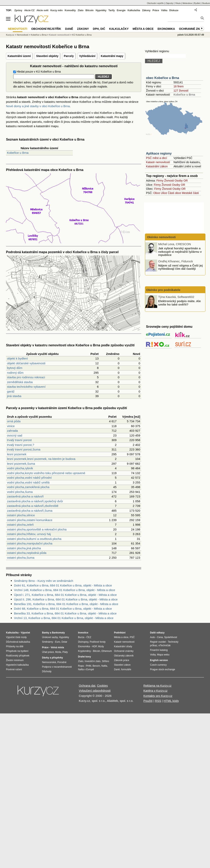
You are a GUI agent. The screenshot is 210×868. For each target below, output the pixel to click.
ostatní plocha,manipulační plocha (30, 543)
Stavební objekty (47, 56)
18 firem (178, 86)
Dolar (64, 642)
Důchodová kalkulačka (18, 642)
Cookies (102, 686)
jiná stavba (14, 396)
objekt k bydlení (17, 358)
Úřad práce (48, 652)
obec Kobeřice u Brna (162, 78)
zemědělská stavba (20, 382)
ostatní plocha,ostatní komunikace (30, 520)
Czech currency (158, 665)
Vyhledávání (87, 56)
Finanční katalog (159, 650)
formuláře (126, 669)
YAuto (178, 3)
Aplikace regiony (159, 153)
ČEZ (89, 637)
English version (159, 660)
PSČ (132, 637)
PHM (88, 666)
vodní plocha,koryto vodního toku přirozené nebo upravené (46, 473)
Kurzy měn (56, 10)
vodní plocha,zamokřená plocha (28, 487)
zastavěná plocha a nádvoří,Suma (30, 511)
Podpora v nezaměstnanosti (57, 667)
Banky (46, 633)
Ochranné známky (193, 29)
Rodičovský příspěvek (18, 656)
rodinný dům (15, 373)
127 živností (181, 91)
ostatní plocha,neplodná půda (27, 553)
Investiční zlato (92, 661)
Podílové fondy (97, 642)
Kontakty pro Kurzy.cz (158, 696)
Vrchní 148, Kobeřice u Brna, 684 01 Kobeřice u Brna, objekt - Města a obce (65, 590)
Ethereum (107, 651)
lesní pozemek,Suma (21, 464)
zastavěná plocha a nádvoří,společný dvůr (35, 501)
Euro (57, 642)
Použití (148, 701)
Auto (152, 637)
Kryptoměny (84, 651)
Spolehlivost (171, 637)
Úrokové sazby (50, 637)
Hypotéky (101, 10)
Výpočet (25, 633)
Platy (65, 652)
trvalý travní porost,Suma (24, 449)
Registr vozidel (158, 642)
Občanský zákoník (124, 656)
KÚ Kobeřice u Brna (82, 35)
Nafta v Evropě (86, 669)
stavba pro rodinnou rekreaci (26, 377)
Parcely (69, 56)
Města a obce (143, 29)
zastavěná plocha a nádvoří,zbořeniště (33, 506)
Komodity (70, 10)
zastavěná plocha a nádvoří (25, 496)
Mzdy (101, 646)
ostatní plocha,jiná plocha (24, 548)
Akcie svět (42, 10)
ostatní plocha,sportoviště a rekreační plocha (37, 529)
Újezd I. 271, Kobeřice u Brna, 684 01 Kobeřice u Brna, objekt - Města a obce (65, 595)
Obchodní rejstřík (155, 3)
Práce (156, 10)
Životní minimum (15, 660)
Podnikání (120, 633)
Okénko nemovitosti (161, 237)
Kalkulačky (119, 29)
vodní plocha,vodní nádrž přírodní (29, 478)
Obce (157, 193)
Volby (153, 655)
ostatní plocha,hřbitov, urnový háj (29, 534)
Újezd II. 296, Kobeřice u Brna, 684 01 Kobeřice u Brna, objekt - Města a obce (66, 599)
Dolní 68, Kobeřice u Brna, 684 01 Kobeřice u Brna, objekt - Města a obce (63, 609)
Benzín (96, 666)
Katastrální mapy (112, 56)
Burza (81, 637)
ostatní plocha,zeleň (20, 525)
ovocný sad (15, 435)
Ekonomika (166, 29)
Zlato (81, 10)
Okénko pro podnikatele (163, 290)
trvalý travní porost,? (21, 445)
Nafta (104, 666)
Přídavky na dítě (15, 646)
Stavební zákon (122, 665)
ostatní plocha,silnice (21, 515)
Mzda (58, 652)
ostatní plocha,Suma (21, 558)
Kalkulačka (134, 10)
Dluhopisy (83, 642)
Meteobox (187, 3)
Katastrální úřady (123, 646)
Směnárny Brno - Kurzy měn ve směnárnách (44, 581)
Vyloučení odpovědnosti (95, 691)
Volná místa (57, 647)
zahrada (12, 431)
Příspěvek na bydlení (17, 651)
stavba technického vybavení (26, 387)
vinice (11, 426)
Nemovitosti (22, 35)
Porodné (62, 662)
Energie (121, 10)
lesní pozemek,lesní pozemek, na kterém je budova (41, 459)
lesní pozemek (17, 454)
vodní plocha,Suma (20, 492)
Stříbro (105, 661)
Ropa (81, 666)
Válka (164, 10)
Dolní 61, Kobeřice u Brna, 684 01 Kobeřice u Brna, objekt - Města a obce (63, 585)
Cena (160, 637)
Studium (206, 3)
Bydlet (197, 3)
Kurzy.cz (10, 35)
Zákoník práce (122, 660)
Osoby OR (181, 181)
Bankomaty (58, 633)
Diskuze (174, 10)
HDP (94, 646)
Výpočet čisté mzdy (16, 637)
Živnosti (169, 181)
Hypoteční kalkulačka (17, 665)
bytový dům (15, 368)
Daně (69, 29)
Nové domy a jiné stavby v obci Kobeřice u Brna (38, 106)
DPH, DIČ (99, 29)
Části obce (174, 193)
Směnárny (47, 642)
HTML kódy (171, 701)
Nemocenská (49, 662)
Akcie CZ (29, 10)
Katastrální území (19, 56)
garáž (11, 391)
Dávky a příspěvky (52, 658)
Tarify (112, 10)
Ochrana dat (87, 686)
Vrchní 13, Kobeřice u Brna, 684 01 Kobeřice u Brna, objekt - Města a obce (64, 618)
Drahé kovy (84, 657)
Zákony (146, 10)
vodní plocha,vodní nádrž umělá (28, 482)
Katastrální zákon (157, 166)
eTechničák (165, 645)
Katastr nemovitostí (158, 162)
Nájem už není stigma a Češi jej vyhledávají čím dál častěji (180, 267)
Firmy (160, 181)
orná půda (14, 421)
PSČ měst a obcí (156, 158)
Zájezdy (169, 3)
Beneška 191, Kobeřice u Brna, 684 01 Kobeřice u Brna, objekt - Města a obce (66, 604)
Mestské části (190, 193)
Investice (83, 633)
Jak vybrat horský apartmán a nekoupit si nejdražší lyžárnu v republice (180, 252)
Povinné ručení (14, 669)
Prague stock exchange (162, 669)
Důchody (47, 671)
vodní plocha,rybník (20, 468)
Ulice (164, 193)
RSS (158, 701)
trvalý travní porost (19, 440)
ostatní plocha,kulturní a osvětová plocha (34, 539)
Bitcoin (89, 10)
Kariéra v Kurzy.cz (155, 691)
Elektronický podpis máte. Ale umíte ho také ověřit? (179, 303)
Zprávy (18, 10)
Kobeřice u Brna (18, 153)
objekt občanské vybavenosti (26, 363)
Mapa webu (163, 655)
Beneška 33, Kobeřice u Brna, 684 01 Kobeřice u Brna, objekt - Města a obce (65, 613)
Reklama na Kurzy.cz (157, 686)
